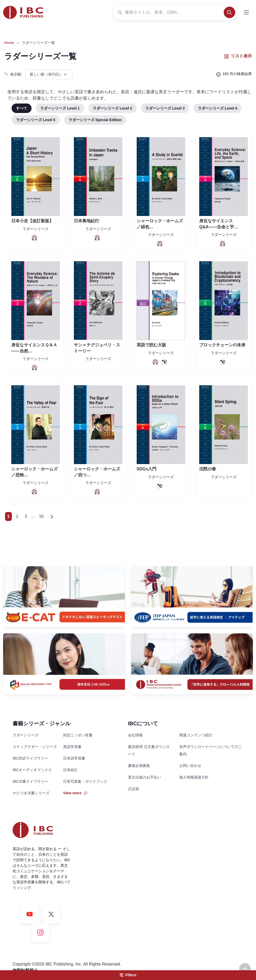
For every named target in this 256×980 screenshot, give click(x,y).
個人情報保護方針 (194, 777)
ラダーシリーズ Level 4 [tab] (217, 108)
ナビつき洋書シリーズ (31, 793)
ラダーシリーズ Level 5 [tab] (36, 120)
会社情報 (135, 735)
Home (9, 43)
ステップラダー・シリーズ (35, 747)
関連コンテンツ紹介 (196, 735)
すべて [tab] (22, 108)
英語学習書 (72, 747)
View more (75, 793)
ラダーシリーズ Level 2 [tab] (112, 108)
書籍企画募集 (139, 766)
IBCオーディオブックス (32, 770)
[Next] (52, 516)
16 (41, 516)
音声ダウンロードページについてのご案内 (211, 750)
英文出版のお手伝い (145, 777)
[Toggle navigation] (246, 12)
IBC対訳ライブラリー (30, 758)
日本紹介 (70, 770)
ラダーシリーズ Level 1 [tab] (60, 108)
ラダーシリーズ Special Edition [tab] (95, 120)
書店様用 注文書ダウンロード (149, 750)
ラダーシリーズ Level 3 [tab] (165, 108)
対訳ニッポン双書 (78, 735)
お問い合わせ (190, 766)
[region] (134, 116)
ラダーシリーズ (25, 735)
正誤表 (134, 789)
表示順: (13, 74)
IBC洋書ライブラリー (30, 781)
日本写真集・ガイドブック (85, 781)
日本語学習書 (74, 758)
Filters (128, 975)
